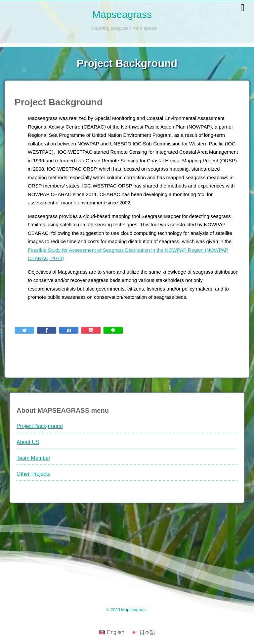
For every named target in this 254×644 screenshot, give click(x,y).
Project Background (40, 426)
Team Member (33, 458)
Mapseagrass (122, 14)
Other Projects (33, 474)
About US (28, 442)
